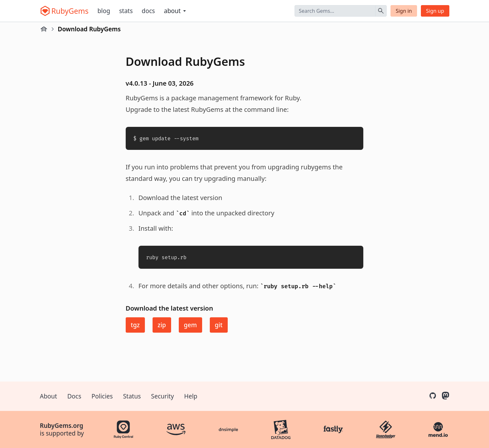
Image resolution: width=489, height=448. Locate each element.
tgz (135, 325)
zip (162, 325)
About (49, 396)
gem (190, 325)
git (219, 325)
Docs (148, 11)
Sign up (435, 11)
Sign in (404, 11)
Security (162, 396)
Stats (126, 11)
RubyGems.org (62, 426)
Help (191, 396)
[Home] (44, 29)
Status (132, 396)
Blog (104, 11)
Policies (102, 396)
